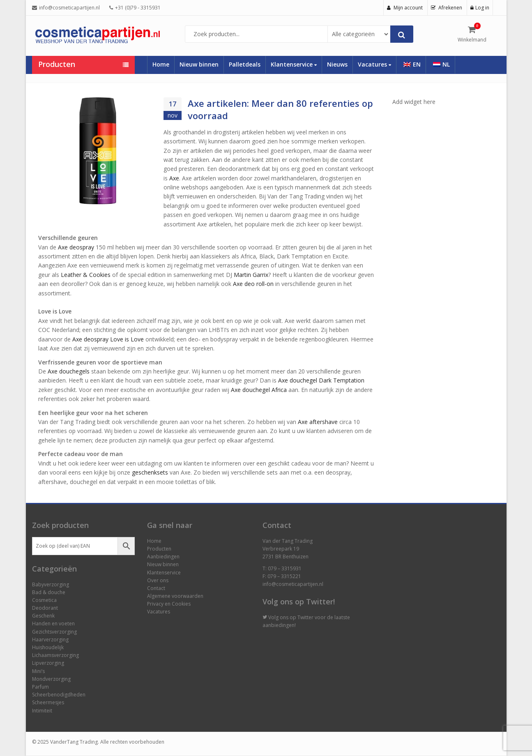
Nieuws (337, 64)
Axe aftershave (318, 422)
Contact (156, 588)
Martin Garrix (251, 275)
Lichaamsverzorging (55, 655)
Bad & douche (49, 592)
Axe (174, 178)
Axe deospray (76, 247)
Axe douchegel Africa (259, 390)
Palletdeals (245, 64)
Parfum (40, 687)
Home (161, 64)
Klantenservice (294, 64)
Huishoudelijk (48, 647)
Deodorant (45, 608)
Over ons (158, 580)
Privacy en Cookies (169, 604)
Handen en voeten (53, 623)
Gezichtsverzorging (54, 632)
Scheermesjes (48, 702)
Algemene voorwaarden (175, 596)
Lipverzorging (48, 663)
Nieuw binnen (199, 64)
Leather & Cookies (86, 275)
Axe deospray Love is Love (108, 339)
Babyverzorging (51, 584)
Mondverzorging (51, 679)
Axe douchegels (69, 371)
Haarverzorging (50, 640)
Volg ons (278, 617)
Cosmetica (44, 600)
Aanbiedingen (163, 557)
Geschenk (43, 616)
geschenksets (150, 472)
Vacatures (374, 64)
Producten (159, 549)
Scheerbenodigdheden (59, 695)
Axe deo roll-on (253, 284)
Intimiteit (42, 711)
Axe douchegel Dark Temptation (321, 380)
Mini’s (38, 671)
